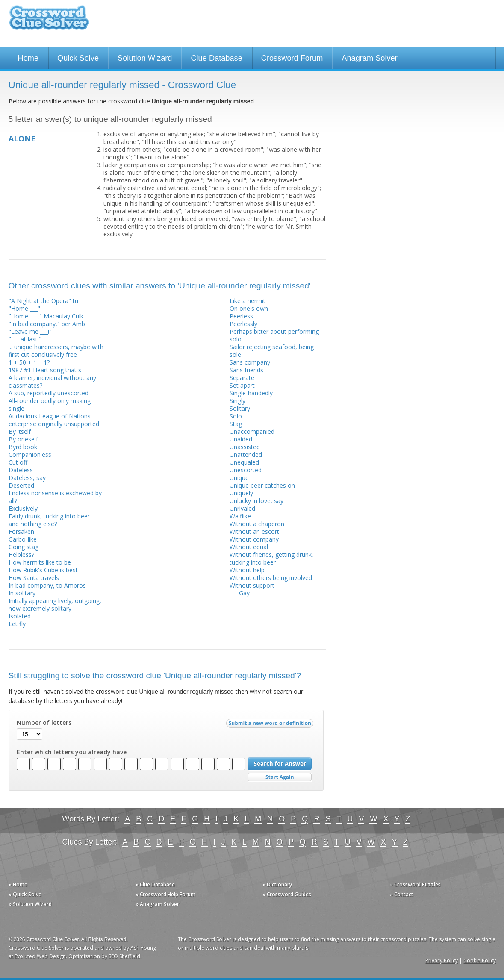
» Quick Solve (25, 894)
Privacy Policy (442, 961)
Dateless (21, 470)
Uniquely (241, 493)
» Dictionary (277, 884)
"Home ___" (24, 308)
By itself (20, 431)
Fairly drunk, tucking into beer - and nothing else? (51, 520)
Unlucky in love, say (256, 501)
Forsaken (21, 531)
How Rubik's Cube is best (43, 570)
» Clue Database (155, 884)
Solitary (240, 408)
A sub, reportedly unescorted (49, 393)
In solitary (22, 593)
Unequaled (244, 462)
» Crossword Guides (287, 894)
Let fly (17, 624)
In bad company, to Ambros (47, 585)
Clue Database (216, 58)
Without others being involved (271, 578)
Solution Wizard (145, 58)
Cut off (18, 462)
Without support (252, 585)
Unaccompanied (252, 431)
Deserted (21, 485)
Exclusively (23, 508)
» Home (18, 884)
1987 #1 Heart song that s (45, 370)
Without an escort (254, 531)
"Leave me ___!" (30, 331)
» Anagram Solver (157, 904)
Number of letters (44, 723)
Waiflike (240, 516)
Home (28, 58)
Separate (242, 378)
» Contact (402, 894)
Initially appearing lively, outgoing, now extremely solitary (55, 605)
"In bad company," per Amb (47, 324)
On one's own (249, 308)
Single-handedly (251, 393)
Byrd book (23, 447)
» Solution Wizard (30, 904)
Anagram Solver (369, 58)
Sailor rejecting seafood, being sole (272, 351)
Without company (254, 539)
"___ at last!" (25, 339)
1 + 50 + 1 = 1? (29, 362)
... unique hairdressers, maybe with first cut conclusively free (56, 351)
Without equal (249, 547)
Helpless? (21, 555)
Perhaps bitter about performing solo (274, 335)
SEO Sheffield (124, 956)
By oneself (23, 439)
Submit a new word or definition (271, 725)
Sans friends (246, 370)
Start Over (280, 777)
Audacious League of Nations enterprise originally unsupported (54, 420)
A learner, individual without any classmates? (52, 381)
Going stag (24, 547)
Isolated (20, 616)
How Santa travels (34, 578)
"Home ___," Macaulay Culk (46, 316)
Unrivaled (242, 508)
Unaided (241, 439)
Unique (239, 478)
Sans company (250, 362)
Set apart (242, 385)
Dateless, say (27, 478)
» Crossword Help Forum (165, 894)
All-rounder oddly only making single (50, 405)
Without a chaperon (257, 524)
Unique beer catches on (262, 485)
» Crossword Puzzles (415, 884)
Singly (237, 401)
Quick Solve (78, 58)
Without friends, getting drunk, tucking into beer (271, 558)
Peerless (241, 316)
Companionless (30, 455)
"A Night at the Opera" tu (43, 301)
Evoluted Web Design (40, 956)
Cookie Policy (480, 961)
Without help (247, 570)
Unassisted (245, 447)
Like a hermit (248, 301)
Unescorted (246, 470)
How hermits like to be (40, 562)
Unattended (246, 455)
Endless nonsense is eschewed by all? (55, 497)
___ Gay (240, 593)
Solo (236, 416)
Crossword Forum (292, 58)
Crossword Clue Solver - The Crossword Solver (49, 22)
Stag (236, 424)
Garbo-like (23, 539)
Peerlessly (243, 324)
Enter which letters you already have (72, 752)
